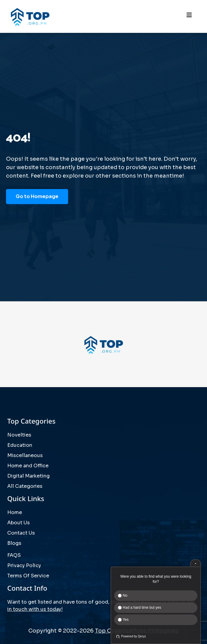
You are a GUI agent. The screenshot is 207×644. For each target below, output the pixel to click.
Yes (123, 620)
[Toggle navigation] (189, 17)
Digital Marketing (28, 476)
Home (15, 512)
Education (20, 445)
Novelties (19, 435)
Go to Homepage (37, 196)
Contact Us (21, 533)
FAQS (14, 555)
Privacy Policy (24, 565)
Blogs (14, 543)
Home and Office (28, 466)
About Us (19, 523)
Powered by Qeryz (133, 636)
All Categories (25, 486)
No (123, 595)
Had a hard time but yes (140, 608)
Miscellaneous (25, 455)
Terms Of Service (28, 576)
